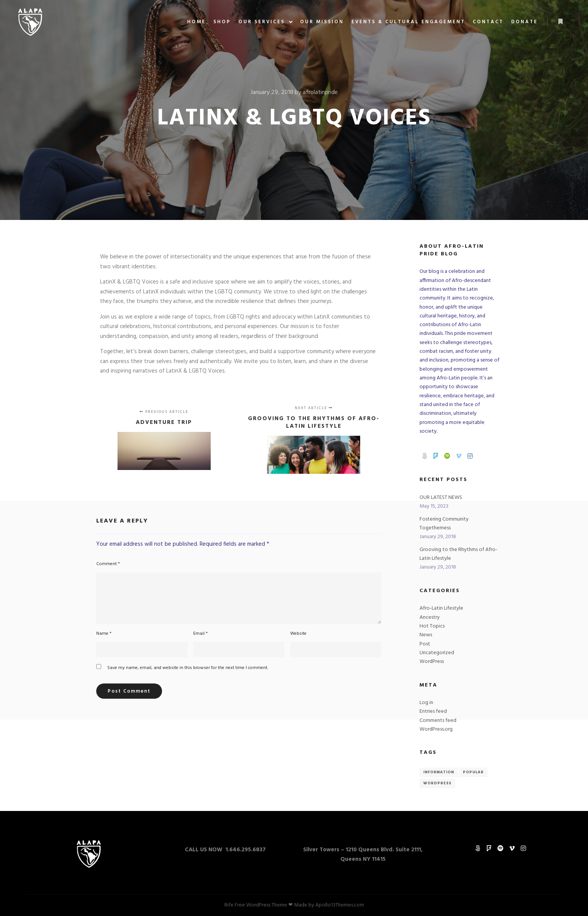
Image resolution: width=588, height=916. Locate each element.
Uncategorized (437, 653)
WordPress (432, 662)
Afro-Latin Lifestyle (441, 608)
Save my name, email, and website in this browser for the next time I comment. (188, 668)
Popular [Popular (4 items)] (473, 772)
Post (425, 644)
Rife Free (235, 905)
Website (298, 634)
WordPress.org (436, 729)
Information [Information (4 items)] (439, 772)
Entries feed (433, 711)
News (426, 635)
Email (200, 634)
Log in (426, 703)
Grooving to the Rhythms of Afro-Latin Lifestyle (458, 554)
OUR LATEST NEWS (441, 498)
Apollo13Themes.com (340, 905)
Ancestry (430, 617)
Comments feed (438, 721)
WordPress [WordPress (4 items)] (437, 783)
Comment (108, 564)
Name (104, 634)
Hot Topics (432, 626)
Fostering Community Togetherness (444, 524)
